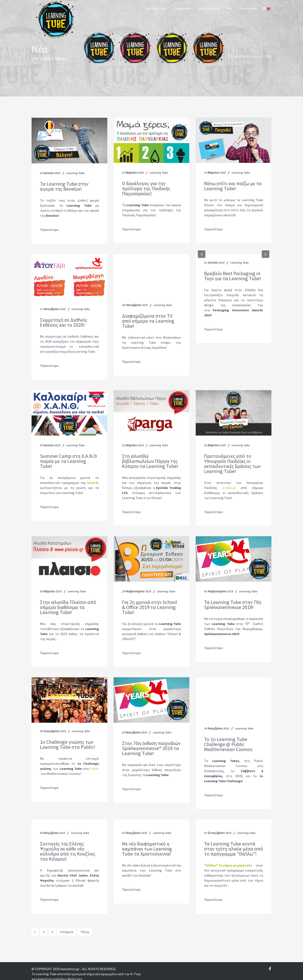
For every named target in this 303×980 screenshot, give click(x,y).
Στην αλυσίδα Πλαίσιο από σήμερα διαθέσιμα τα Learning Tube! (68, 604)
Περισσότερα (50, 229)
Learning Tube (155, 8)
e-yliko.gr (229, 486)
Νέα (229, 8)
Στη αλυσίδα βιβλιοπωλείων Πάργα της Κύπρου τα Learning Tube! (150, 459)
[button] (202, 253)
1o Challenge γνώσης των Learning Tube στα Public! (68, 741)
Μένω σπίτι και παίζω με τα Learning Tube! (233, 186)
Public (94, 765)
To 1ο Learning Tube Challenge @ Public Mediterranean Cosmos (228, 741)
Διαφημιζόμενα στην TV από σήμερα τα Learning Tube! (148, 320)
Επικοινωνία (247, 8)
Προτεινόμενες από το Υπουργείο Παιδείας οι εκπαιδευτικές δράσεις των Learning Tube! (232, 462)
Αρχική (257, 56)
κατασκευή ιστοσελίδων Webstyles (57, 973)
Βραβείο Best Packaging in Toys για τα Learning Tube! (233, 275)
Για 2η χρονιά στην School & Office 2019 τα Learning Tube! (150, 604)
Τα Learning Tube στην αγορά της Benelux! (64, 186)
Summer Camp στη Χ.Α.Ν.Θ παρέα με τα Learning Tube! (68, 459)
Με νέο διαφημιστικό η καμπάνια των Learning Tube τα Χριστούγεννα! (147, 844)
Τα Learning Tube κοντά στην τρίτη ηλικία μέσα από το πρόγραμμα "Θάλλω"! (234, 844)
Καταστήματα (209, 8)
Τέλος (85, 926)
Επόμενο (67, 926)
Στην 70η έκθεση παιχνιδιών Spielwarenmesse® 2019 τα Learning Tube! (151, 745)
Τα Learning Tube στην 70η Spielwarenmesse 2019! (233, 602)
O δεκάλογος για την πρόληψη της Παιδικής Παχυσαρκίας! (146, 189)
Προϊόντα (182, 8)
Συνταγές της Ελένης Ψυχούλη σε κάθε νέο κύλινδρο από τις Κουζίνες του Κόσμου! (68, 847)
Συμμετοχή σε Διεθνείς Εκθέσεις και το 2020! (64, 322)
